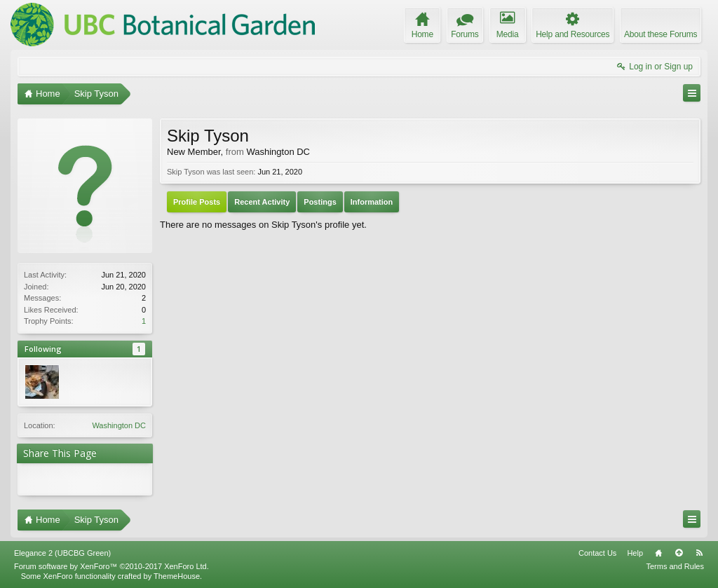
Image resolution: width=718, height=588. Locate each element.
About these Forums (661, 34)
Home (658, 553)
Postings (320, 202)
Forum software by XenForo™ (111, 566)
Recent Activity (262, 202)
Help (635, 553)
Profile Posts (197, 202)
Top (679, 553)
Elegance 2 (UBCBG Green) (62, 553)
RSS (699, 553)
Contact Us (597, 553)
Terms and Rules (675, 566)
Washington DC (119, 425)
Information (372, 202)
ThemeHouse (177, 576)
